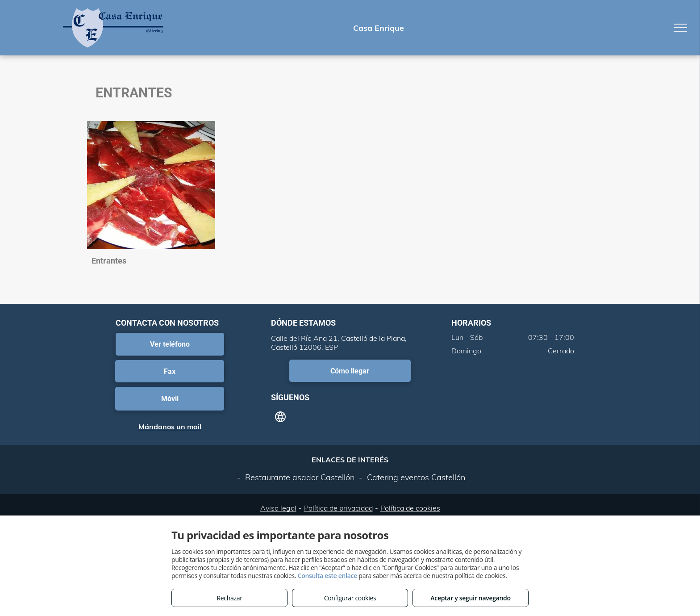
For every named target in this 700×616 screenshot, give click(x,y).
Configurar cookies (350, 598)
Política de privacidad (338, 508)
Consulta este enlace (327, 576)
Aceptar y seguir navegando (470, 598)
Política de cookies (410, 508)
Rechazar (229, 598)
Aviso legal (278, 508)
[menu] (680, 28)
